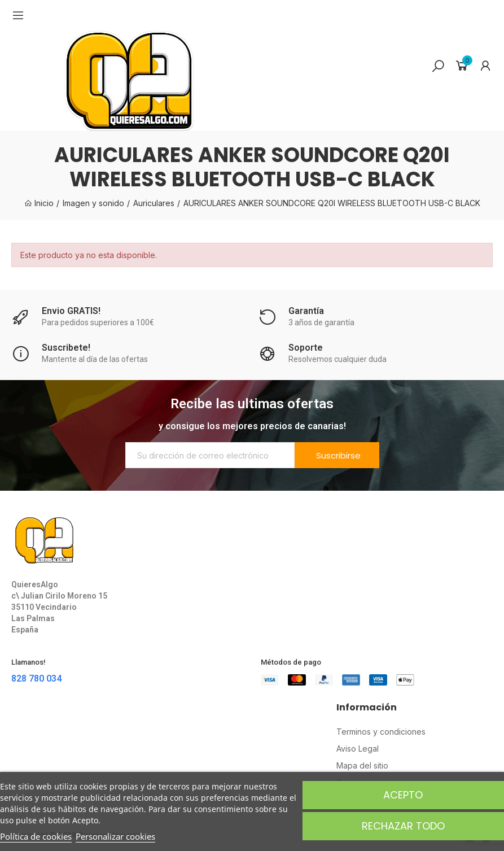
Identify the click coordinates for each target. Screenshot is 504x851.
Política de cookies (36, 836)
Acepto (403, 795)
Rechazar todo (403, 826)
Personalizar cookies (115, 836)
